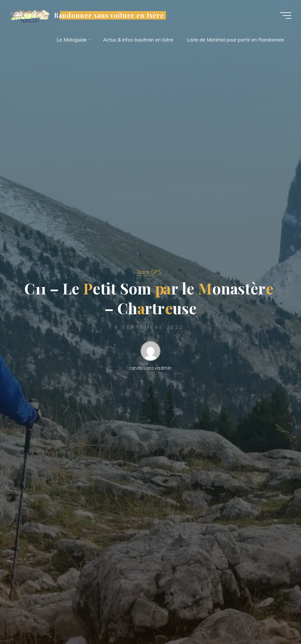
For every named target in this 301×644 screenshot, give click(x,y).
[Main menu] (285, 16)
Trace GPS (149, 272)
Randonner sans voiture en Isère (109, 15)
